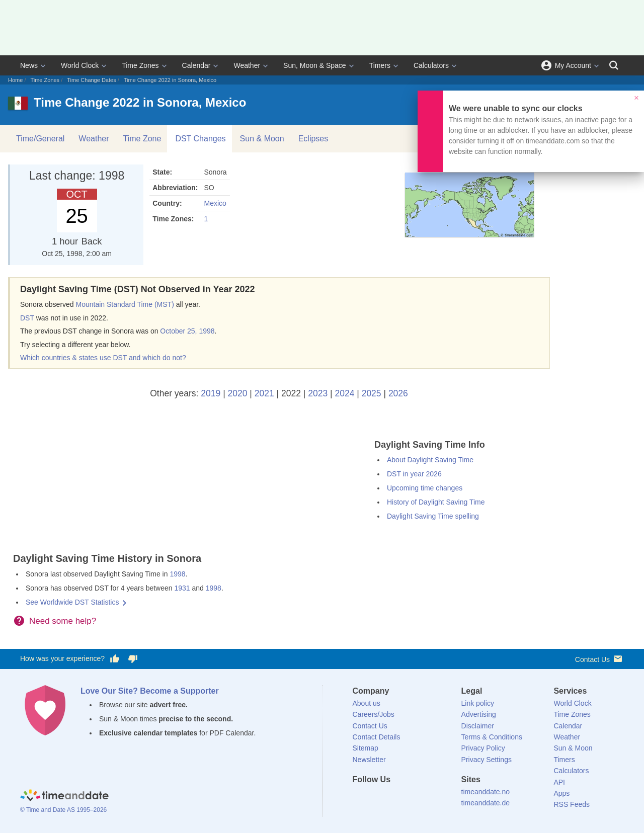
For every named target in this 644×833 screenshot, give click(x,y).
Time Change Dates (91, 80)
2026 (398, 393)
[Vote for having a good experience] (115, 659)
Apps (561, 793)
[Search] (614, 65)
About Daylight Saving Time (430, 460)
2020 (238, 393)
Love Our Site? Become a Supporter (150, 691)
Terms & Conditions (492, 737)
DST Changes (200, 139)
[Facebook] (360, 798)
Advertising (479, 714)
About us (367, 703)
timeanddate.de (486, 803)
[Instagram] (411, 798)
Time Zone (142, 139)
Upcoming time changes (425, 488)
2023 (318, 393)
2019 (211, 393)
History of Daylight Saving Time (436, 502)
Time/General (40, 139)
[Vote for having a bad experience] (133, 659)
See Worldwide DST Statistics (72, 602)
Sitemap (366, 748)
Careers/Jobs (374, 714)
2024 (344, 393)
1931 (182, 588)
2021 (264, 393)
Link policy (478, 703)
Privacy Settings (487, 760)
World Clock (80, 65)
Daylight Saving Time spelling (433, 516)
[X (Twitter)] (377, 798)
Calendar (196, 65)
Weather (247, 65)
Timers (380, 65)
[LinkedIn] (394, 798)
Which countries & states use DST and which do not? (103, 358)
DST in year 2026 (414, 474)
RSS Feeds (572, 804)
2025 (372, 393)
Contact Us (599, 659)
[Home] (64, 797)
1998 (177, 574)
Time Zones (140, 65)
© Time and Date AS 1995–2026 (63, 810)
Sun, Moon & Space (315, 65)
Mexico (215, 203)
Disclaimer (478, 726)
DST (27, 318)
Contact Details (377, 737)
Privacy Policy (483, 748)
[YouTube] (428, 798)
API (559, 782)
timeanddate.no (486, 792)
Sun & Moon (262, 139)
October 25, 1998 (187, 331)
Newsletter (369, 760)
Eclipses (313, 139)
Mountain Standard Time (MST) (125, 304)
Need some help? (63, 621)
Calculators (431, 65)
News (29, 65)
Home (15, 80)
